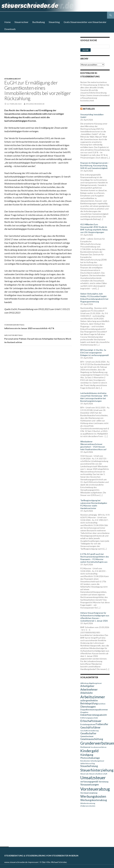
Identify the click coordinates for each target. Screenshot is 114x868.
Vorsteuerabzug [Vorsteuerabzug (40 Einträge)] (95, 789)
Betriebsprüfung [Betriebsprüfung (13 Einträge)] (89, 703)
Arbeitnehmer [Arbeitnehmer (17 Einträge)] (89, 689)
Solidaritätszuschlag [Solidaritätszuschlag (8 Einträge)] (88, 763)
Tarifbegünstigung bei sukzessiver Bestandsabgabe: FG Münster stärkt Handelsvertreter (94, 504)
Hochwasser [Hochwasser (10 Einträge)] (85, 747)
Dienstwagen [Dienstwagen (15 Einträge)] (88, 707)
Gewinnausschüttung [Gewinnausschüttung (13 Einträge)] (92, 739)
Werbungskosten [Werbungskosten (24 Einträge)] (93, 796)
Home (7, 22)
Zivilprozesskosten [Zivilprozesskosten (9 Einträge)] (88, 806)
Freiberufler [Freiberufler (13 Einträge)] (102, 724)
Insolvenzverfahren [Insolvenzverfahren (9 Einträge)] (99, 747)
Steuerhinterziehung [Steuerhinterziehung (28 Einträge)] (97, 770)
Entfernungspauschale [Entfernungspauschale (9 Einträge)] (89, 718)
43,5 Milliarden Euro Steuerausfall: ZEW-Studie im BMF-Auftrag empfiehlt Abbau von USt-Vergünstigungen (94, 228)
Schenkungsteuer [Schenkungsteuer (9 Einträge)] (97, 761)
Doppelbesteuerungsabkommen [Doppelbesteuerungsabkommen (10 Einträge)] (94, 710)
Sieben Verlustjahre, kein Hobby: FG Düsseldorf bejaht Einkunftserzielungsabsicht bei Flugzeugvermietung (94, 298)
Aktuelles (89, 109)
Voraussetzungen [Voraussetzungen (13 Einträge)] (90, 784)
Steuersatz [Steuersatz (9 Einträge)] (85, 774)
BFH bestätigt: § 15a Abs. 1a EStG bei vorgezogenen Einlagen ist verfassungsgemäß (94, 353)
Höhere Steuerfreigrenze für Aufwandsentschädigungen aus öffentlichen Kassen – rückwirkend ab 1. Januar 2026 (95, 617)
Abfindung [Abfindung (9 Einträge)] (84, 683)
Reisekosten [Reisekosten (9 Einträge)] (85, 761)
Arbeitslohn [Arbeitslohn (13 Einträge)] (87, 693)
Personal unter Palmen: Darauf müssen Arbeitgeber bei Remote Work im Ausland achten (38, 339)
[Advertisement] (40, 57)
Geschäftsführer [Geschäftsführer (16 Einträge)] (90, 727)
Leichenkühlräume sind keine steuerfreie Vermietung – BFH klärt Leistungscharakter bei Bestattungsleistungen (94, 397)
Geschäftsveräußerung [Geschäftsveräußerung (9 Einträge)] (89, 731)
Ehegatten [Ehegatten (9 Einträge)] (84, 712)
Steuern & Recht (13, 79)
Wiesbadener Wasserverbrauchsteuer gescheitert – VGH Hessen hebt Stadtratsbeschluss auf (93, 445)
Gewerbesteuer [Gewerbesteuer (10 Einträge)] (87, 736)
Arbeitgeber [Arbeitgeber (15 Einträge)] (87, 686)
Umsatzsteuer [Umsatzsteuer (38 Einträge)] (93, 778)
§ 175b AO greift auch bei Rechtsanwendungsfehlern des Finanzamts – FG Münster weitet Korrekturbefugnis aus (95, 558)
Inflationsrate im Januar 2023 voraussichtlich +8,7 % (38, 326)
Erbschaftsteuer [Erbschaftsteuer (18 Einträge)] (91, 721)
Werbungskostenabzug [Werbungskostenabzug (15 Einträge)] (94, 800)
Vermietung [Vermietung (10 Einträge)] (103, 782)
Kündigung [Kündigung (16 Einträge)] (87, 755)
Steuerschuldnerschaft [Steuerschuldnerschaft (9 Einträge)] (98, 774)
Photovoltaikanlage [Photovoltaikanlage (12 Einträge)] (90, 758)
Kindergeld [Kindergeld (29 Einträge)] (89, 751)
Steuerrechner (21, 22)
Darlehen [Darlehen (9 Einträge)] (102, 704)
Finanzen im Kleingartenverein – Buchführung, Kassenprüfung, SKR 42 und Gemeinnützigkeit (95, 165)
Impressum (33, 862)
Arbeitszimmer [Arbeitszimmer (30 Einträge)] (93, 697)
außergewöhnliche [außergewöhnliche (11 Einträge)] (89, 700)
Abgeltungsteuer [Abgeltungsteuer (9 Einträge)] (95, 683)
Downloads (10, 29)
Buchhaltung (39, 22)
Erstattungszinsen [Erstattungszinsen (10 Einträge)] (88, 724)
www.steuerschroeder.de (16, 862)
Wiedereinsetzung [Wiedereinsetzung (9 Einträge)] (88, 803)
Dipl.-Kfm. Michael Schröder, (54, 862)
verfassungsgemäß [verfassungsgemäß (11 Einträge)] (89, 782)
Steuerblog (54, 22)
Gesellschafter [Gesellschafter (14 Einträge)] (88, 733)
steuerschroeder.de (35, 104)
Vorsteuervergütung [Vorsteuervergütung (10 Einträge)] (89, 793)
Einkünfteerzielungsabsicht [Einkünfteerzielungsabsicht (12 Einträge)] (94, 715)
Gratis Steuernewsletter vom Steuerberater (85, 22)
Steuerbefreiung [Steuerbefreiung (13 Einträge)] (89, 766)
